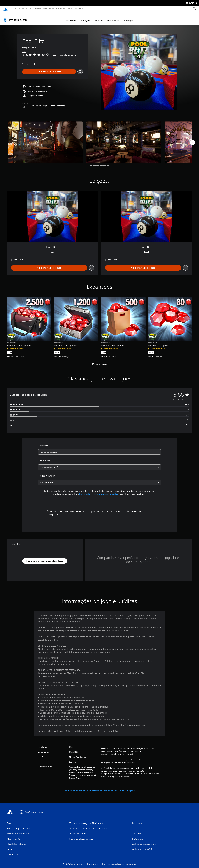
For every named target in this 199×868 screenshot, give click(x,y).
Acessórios (47, 9)
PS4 (27, 9)
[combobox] (100, 449)
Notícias (59, 9)
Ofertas (99, 18)
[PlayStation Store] (16, 17)
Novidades (71, 18)
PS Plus (36, 9)
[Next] (192, 140)
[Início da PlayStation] (5, 9)
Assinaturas (113, 18)
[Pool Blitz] (45, 139)
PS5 (20, 9)
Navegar (128, 18)
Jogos (12, 9)
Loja (69, 9)
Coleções (86, 18)
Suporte (78, 9)
